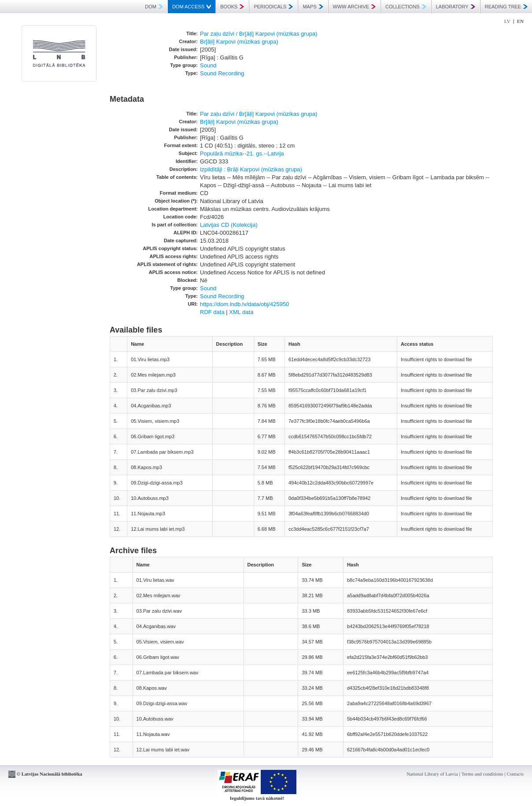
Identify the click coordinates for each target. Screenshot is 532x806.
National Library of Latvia (432, 774)
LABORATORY (456, 7)
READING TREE (506, 7)
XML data (241, 312)
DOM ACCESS (192, 7)
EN (520, 21)
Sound (208, 65)
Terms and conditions (482, 774)
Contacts (515, 774)
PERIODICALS (273, 7)
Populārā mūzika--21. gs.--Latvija (242, 153)
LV (507, 21)
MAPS (313, 7)
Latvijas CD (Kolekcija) (229, 225)
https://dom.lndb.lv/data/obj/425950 (244, 304)
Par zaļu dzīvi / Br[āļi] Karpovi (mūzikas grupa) (259, 34)
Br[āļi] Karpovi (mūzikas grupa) (239, 42)
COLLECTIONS (406, 7)
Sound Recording (222, 73)
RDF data (212, 312)
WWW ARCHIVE (355, 7)
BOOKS (232, 7)
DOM (154, 7)
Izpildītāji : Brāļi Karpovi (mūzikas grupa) (251, 169)
